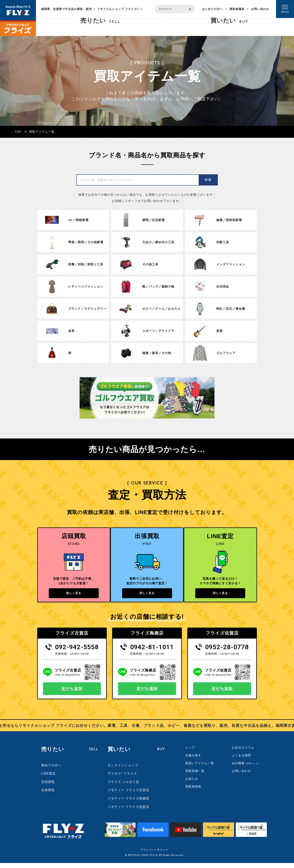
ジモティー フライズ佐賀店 (128, 812)
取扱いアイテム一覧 (200, 768)
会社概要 (246, 768)
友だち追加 (72, 694)
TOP (18, 132)
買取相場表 (237, 9)
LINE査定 (49, 778)
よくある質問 (241, 760)
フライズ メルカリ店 (123, 787)
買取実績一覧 (195, 776)
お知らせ (192, 784)
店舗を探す (193, 760)
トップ (190, 752)
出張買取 (48, 795)
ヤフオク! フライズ (122, 778)
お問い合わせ (260, 9)
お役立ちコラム (243, 752)
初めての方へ (51, 770)
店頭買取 (48, 787)
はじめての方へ (212, 9)
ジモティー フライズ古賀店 (128, 795)
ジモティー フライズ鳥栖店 (128, 803)
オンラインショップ (123, 770)
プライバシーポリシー (154, 855)
